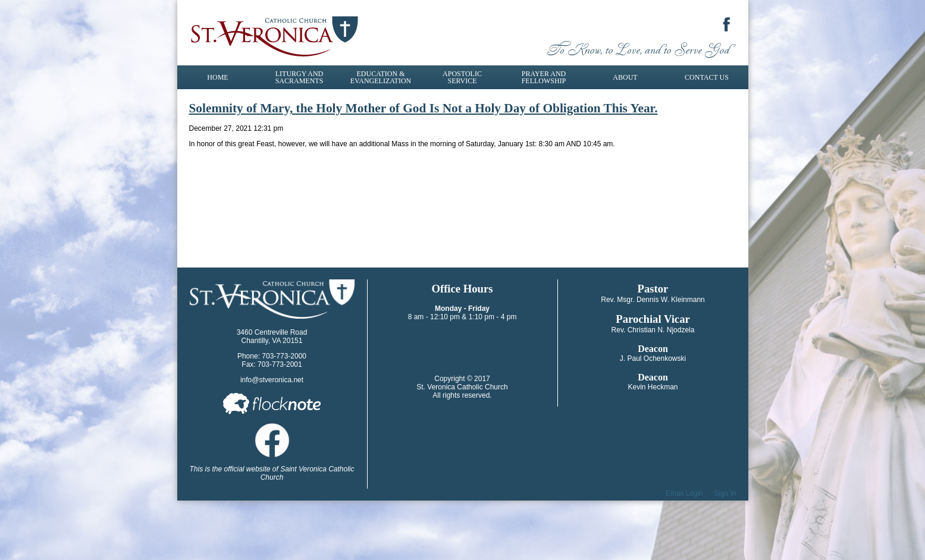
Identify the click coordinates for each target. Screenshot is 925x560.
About (625, 77)
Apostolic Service (462, 77)
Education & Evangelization (381, 77)
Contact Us (707, 77)
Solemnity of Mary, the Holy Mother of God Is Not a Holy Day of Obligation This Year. (424, 108)
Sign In (725, 493)
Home (217, 77)
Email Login (684, 493)
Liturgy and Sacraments (300, 77)
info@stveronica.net (272, 380)
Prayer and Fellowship (544, 77)
